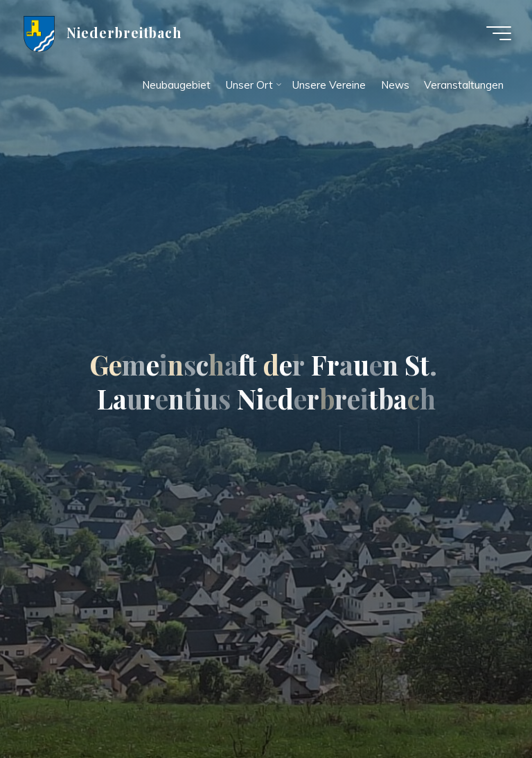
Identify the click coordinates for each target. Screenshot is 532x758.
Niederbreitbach (124, 33)
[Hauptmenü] (499, 33)
